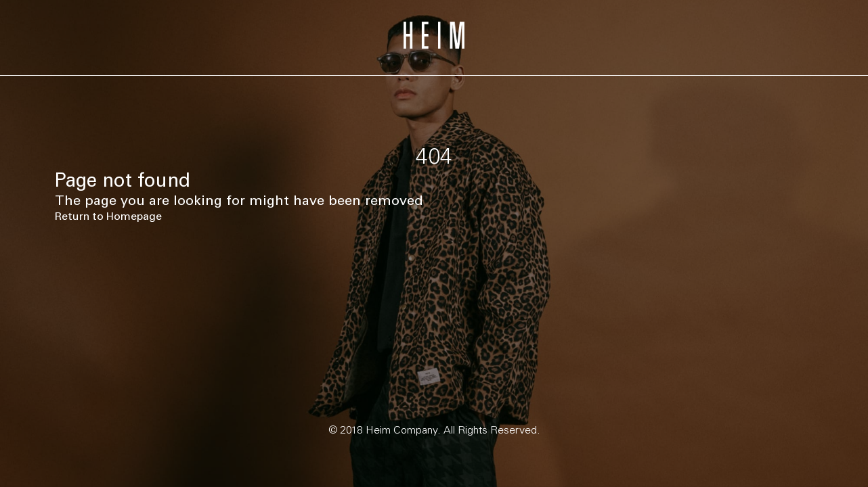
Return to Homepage (108, 216)
